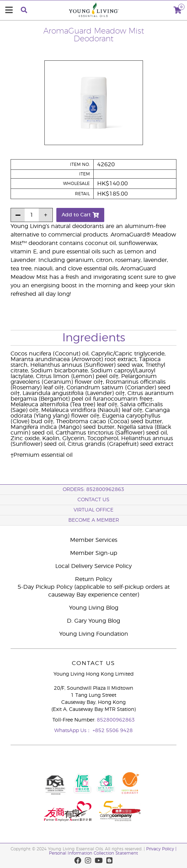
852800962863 (116, 720)
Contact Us (93, 500)
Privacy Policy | (161, 849)
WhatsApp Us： (73, 731)
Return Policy (93, 579)
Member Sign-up (94, 553)
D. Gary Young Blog (93, 621)
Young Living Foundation (94, 634)
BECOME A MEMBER (94, 520)
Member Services (94, 540)
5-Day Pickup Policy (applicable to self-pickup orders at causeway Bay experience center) (94, 591)
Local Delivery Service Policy (93, 566)
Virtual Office (93, 510)
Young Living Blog (94, 608)
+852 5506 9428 (113, 731)
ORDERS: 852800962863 (93, 490)
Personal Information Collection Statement (93, 853)
